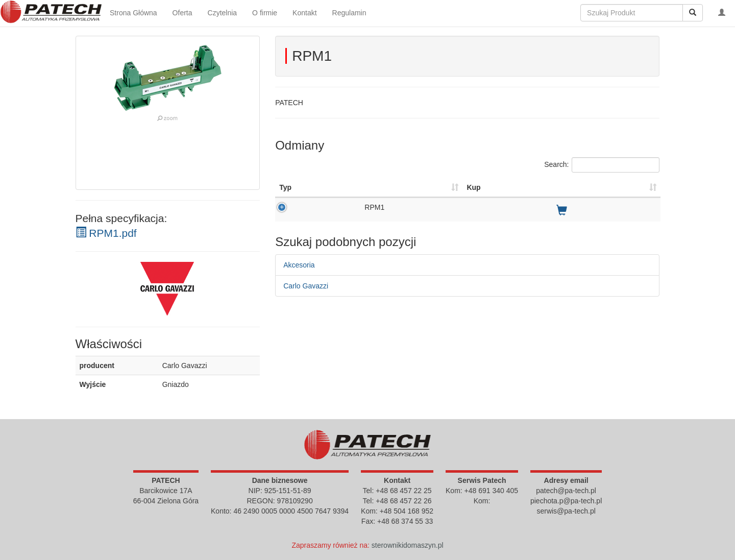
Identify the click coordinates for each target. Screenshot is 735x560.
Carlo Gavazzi (306, 286)
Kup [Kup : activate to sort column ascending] (473, 187)
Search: (602, 165)
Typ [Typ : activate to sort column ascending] (285, 187)
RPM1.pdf (106, 233)
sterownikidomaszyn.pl (408, 545)
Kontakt (304, 13)
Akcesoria (299, 265)
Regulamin (349, 13)
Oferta (182, 13)
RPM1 (374, 207)
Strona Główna (133, 13)
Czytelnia (223, 13)
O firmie (265, 13)
